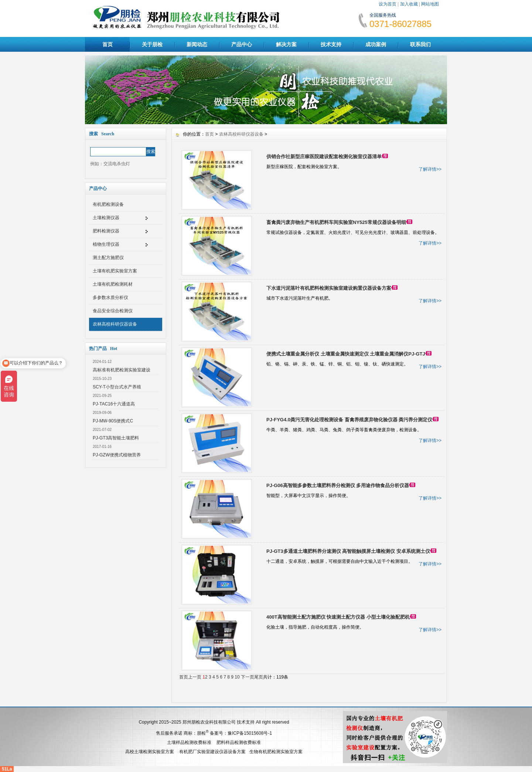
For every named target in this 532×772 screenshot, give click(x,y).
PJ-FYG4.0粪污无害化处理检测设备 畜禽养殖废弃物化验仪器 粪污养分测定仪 (349, 420)
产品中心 (242, 44)
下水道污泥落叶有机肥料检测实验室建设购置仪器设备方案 (329, 288)
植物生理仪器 (106, 244)
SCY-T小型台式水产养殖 (117, 387)
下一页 (248, 677)
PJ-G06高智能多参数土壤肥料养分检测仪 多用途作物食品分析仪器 (338, 485)
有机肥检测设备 (108, 204)
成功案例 (376, 44)
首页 (108, 44)
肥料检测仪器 (106, 231)
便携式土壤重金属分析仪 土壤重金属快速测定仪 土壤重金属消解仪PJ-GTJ (346, 354)
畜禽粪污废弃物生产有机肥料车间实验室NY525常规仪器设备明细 (336, 222)
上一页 (195, 677)
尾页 (259, 677)
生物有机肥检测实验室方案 (276, 752)
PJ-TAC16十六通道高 (114, 404)
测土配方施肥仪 (108, 258)
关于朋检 (152, 44)
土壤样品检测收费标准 (189, 742)
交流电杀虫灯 (117, 164)
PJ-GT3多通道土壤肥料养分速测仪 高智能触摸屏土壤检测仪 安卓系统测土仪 (348, 551)
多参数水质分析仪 (110, 297)
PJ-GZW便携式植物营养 (117, 455)
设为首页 (388, 4)
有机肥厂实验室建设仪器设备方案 (212, 752)
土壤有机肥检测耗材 (113, 284)
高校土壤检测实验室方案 (150, 752)
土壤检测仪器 (106, 218)
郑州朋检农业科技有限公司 (209, 722)
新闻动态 (197, 44)
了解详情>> (430, 169)
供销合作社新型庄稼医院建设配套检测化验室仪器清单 (324, 157)
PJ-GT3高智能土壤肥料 (116, 438)
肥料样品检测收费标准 (239, 742)
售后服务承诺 (169, 733)
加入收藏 (409, 4)
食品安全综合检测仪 (113, 311)
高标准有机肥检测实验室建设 (122, 370)
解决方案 (286, 44)
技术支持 (331, 44)
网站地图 (430, 4)
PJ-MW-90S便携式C (113, 421)
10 (237, 677)
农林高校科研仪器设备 (115, 324)
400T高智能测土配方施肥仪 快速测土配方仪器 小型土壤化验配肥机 (338, 617)
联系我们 (420, 44)
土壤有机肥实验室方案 (115, 271)
